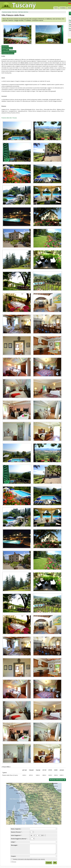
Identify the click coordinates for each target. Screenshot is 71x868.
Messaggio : (15, 845)
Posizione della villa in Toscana (9, 118)
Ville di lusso (15, 12)
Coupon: (14, 856)
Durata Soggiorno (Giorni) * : (19, 839)
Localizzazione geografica (9, 51)
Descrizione (5, 46)
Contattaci (63, 8)
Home (56, 8)
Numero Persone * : (17, 832)
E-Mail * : (14, 842)
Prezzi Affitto (5, 50)
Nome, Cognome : (16, 829)
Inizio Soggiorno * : (17, 835)
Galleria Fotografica (7, 48)
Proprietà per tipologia (7, 12)
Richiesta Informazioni (8, 53)
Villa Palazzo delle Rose (23, 12)
